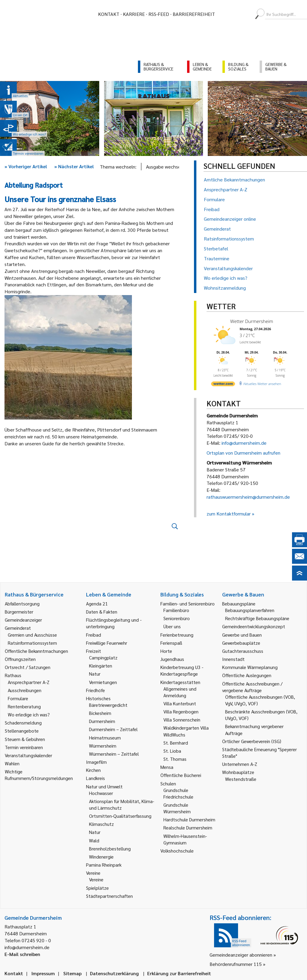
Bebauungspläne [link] (239, 604)
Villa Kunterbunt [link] (180, 703)
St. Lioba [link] (172, 751)
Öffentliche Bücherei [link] (181, 775)
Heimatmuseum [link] (105, 738)
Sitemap (72, 973)
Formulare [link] (18, 698)
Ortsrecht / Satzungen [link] (28, 667)
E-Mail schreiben (22, 954)
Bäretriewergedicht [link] (108, 705)
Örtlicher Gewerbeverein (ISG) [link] (252, 741)
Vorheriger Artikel (26, 166)
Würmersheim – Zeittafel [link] (114, 754)
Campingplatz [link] (103, 657)
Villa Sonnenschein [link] (182, 720)
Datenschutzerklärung (114, 973)
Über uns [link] (172, 626)
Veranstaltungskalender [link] (28, 755)
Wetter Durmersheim (252, 321)
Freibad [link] (94, 635)
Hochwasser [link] (101, 793)
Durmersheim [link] (102, 721)
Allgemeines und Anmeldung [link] (180, 692)
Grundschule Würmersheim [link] (177, 808)
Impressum (43, 973)
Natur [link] (95, 674)
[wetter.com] (223, 385)
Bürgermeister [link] (19, 612)
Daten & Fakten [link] (102, 612)
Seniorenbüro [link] (177, 618)
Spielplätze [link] (97, 888)
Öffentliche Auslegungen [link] (247, 675)
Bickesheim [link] (100, 713)
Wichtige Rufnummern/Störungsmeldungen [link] (39, 775)
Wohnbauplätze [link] (238, 772)
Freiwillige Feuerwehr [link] (107, 643)
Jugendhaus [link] (172, 659)
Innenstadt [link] (233, 659)
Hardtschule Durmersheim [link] (189, 819)
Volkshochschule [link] (177, 851)
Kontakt (109, 14)
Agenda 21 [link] (97, 604)
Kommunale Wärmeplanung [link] (250, 667)
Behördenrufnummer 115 (236, 964)
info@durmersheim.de (244, 443)
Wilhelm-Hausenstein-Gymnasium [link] (185, 839)
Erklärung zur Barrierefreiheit (179, 973)
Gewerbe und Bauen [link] (242, 635)
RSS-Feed (159, 14)
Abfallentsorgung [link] (22, 604)
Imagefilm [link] (96, 762)
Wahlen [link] (12, 763)
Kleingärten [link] (101, 666)
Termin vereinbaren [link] (24, 747)
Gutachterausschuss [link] (243, 651)
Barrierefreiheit (194, 14)
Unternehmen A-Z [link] (240, 764)
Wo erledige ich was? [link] (29, 714)
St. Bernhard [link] (176, 743)
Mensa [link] (167, 767)
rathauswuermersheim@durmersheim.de (248, 497)
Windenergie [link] (101, 857)
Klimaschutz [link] (101, 824)
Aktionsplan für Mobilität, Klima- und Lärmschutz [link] (122, 804)
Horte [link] (166, 651)
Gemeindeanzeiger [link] (23, 620)
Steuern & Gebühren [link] (25, 739)
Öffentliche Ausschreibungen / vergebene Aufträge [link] (252, 687)
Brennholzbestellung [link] (110, 849)
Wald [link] (94, 840)
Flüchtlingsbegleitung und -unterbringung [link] (114, 623)
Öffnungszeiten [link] (20, 659)
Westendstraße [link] (241, 779)
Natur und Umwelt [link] (104, 786)
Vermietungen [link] (103, 682)
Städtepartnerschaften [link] (109, 896)
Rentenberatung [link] (24, 706)
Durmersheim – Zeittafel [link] (113, 729)
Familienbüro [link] (176, 610)
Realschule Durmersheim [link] (188, 828)
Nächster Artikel (74, 166)
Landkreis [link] (95, 778)
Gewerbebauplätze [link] (241, 643)
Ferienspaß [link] (171, 643)
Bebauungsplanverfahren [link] (250, 610)
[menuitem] (225, 14)
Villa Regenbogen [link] (181, 711)
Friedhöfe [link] (95, 690)
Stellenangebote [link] (22, 731)
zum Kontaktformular (229, 514)
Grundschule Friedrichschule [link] (178, 793)
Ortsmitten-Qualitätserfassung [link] (120, 816)
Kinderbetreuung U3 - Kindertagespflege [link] (182, 670)
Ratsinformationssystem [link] (32, 643)
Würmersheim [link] (103, 746)
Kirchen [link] (93, 770)
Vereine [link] (96, 879)
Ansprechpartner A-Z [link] (29, 682)
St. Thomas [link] (175, 759)
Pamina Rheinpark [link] (104, 865)
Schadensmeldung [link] (23, 723)
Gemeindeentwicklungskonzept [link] (254, 626)
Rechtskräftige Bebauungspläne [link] (257, 618)
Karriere (134, 14)
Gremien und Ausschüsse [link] (32, 635)
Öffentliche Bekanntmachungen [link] (36, 651)
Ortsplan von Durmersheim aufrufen (243, 453)
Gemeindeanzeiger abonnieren (241, 955)
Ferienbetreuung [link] (177, 635)
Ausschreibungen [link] (25, 690)
